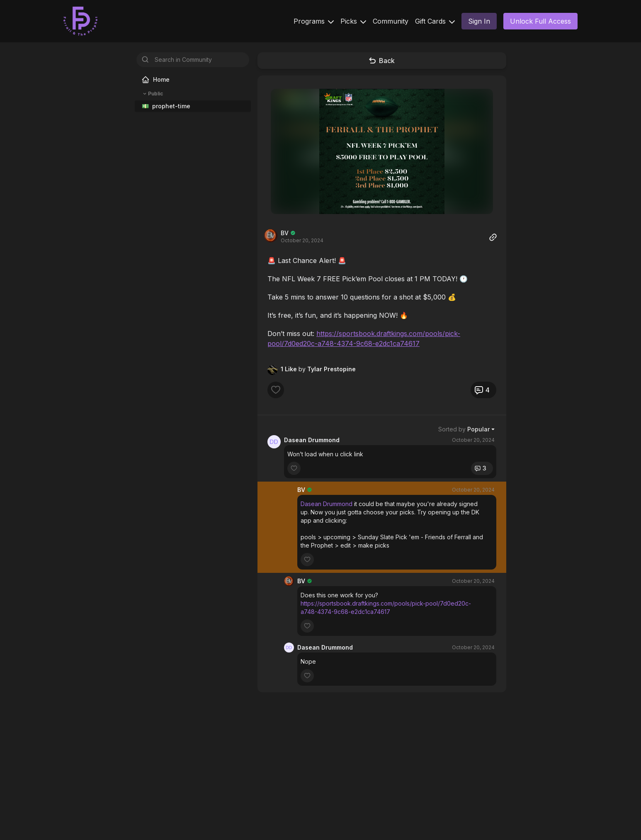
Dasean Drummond (312, 440)
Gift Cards (435, 21)
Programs (314, 21)
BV (285, 233)
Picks (353, 21)
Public (152, 94)
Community (391, 21)
